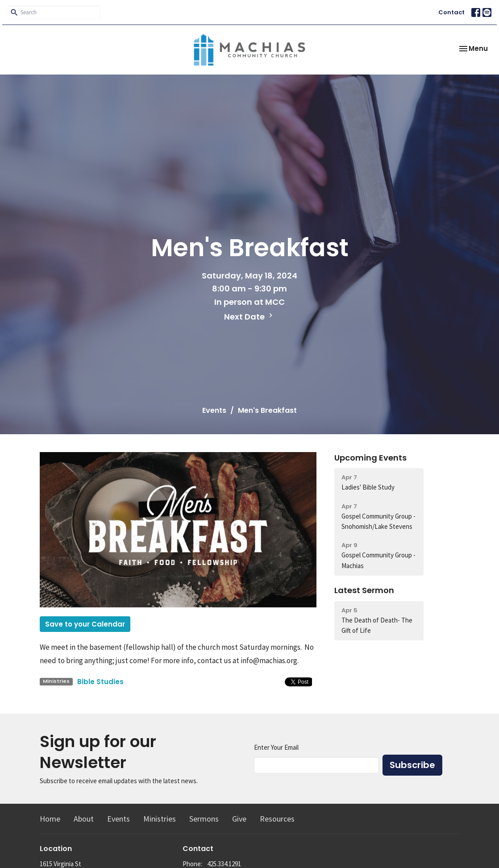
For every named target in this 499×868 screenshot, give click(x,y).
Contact (451, 12)
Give (239, 819)
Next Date (249, 317)
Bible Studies (100, 682)
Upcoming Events (370, 458)
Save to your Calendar (85, 624)
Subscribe (412, 765)
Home (50, 819)
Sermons (204, 819)
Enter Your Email (276, 747)
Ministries (160, 819)
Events (214, 410)
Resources (277, 819)
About (84, 819)
